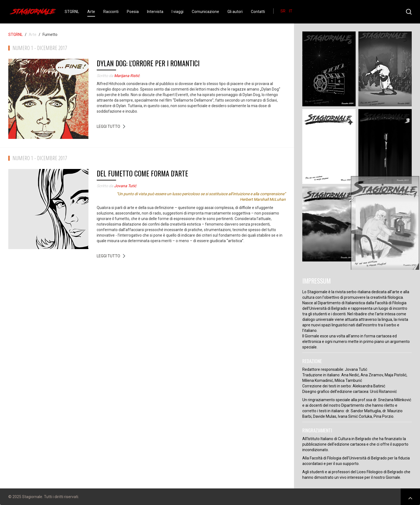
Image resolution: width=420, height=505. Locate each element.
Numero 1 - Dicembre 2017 (40, 48)
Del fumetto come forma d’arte (142, 173)
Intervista (155, 12)
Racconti (111, 12)
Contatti (258, 12)
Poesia (133, 12)
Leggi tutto (108, 126)
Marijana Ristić (127, 76)
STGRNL (72, 12)
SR (283, 11)
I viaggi (178, 12)
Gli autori (235, 12)
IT (291, 11)
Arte (91, 12)
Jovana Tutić (125, 186)
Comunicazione (205, 12)
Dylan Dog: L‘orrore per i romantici (148, 63)
